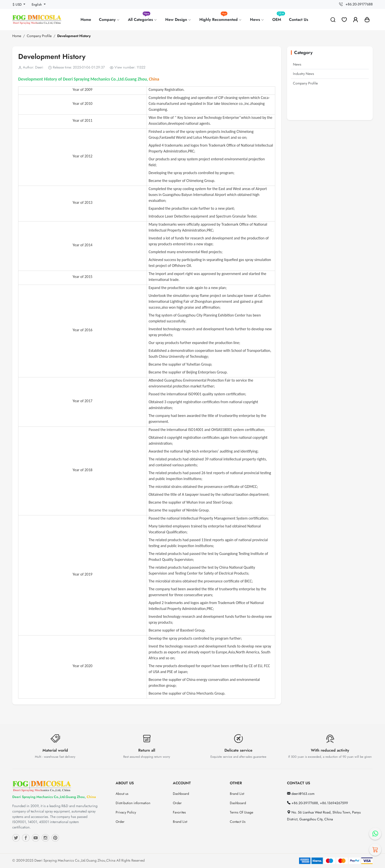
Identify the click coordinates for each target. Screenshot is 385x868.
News (257, 20)
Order (120, 822)
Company (110, 20)
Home (86, 20)
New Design (178, 20)
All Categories (143, 18)
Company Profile (39, 36)
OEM (279, 18)
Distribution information (133, 803)
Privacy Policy (126, 812)
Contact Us (299, 20)
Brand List (180, 822)
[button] (367, 20)
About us (122, 794)
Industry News (303, 74)
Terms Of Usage (241, 812)
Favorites (179, 812)
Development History (74, 36)
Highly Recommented (221, 18)
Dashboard (181, 794)
